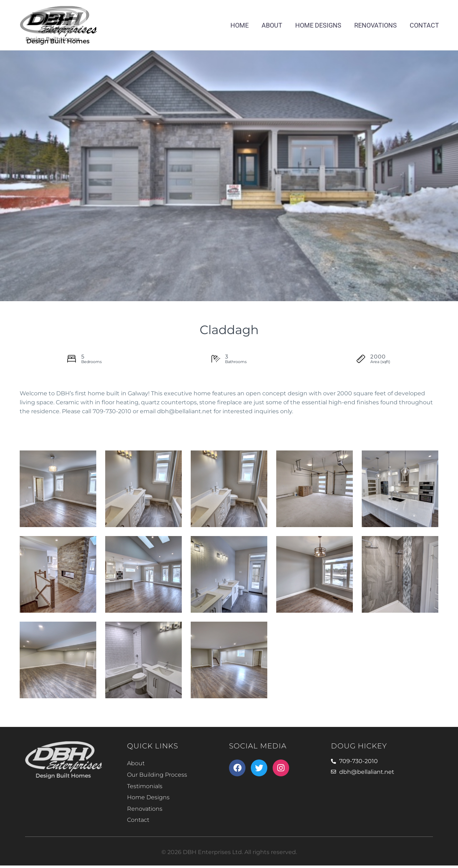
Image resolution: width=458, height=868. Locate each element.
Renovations (376, 25)
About (272, 25)
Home (240, 25)
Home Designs (318, 25)
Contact (424, 25)
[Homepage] (58, 24)
